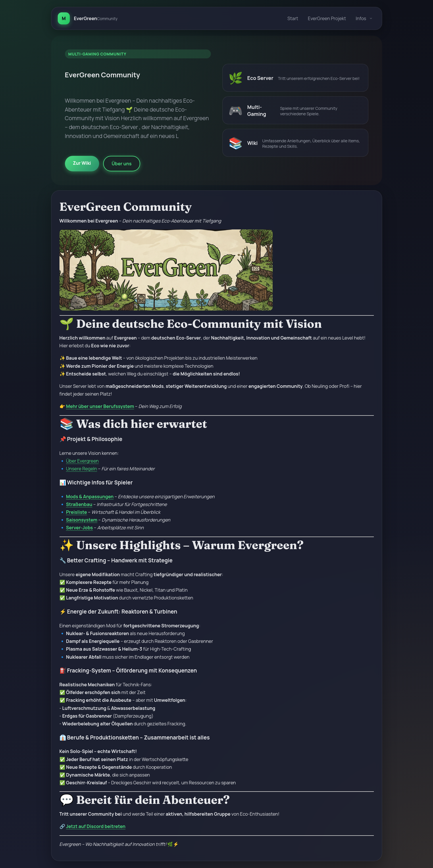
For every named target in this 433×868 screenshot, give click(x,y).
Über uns (122, 164)
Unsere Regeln (82, 469)
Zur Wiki (82, 163)
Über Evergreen (82, 461)
